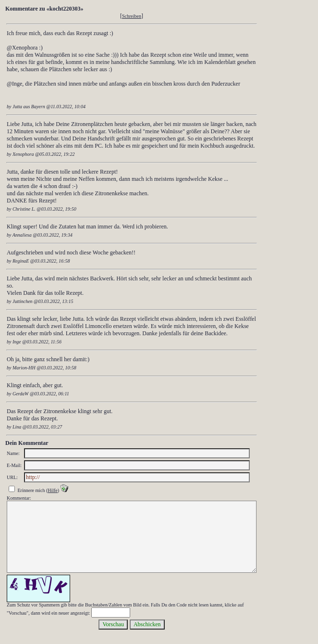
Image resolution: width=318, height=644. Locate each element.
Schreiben (132, 16)
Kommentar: (19, 498)
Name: (13, 453)
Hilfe (53, 490)
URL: (12, 477)
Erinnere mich (31, 490)
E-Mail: (14, 465)
